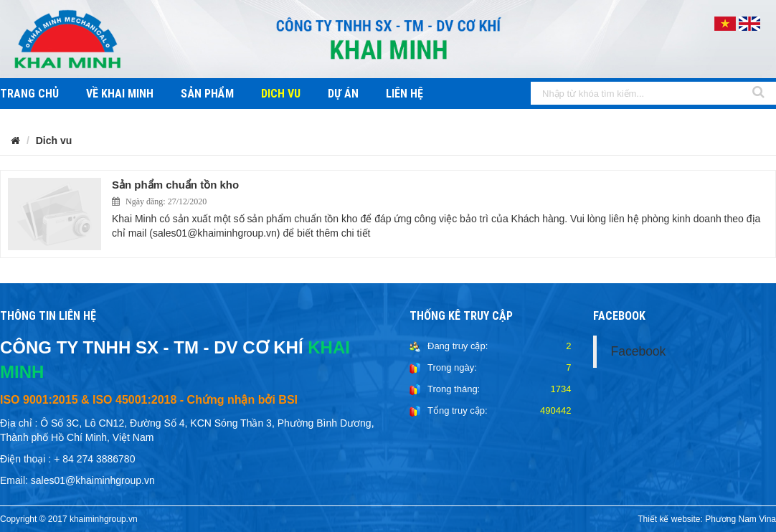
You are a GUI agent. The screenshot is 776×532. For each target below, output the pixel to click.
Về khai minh (120, 94)
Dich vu (281, 94)
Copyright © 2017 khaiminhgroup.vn (69, 519)
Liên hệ (404, 94)
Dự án (343, 94)
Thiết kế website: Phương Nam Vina (707, 519)
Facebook (639, 351)
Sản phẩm (207, 94)
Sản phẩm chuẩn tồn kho (175, 185)
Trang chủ (29, 94)
